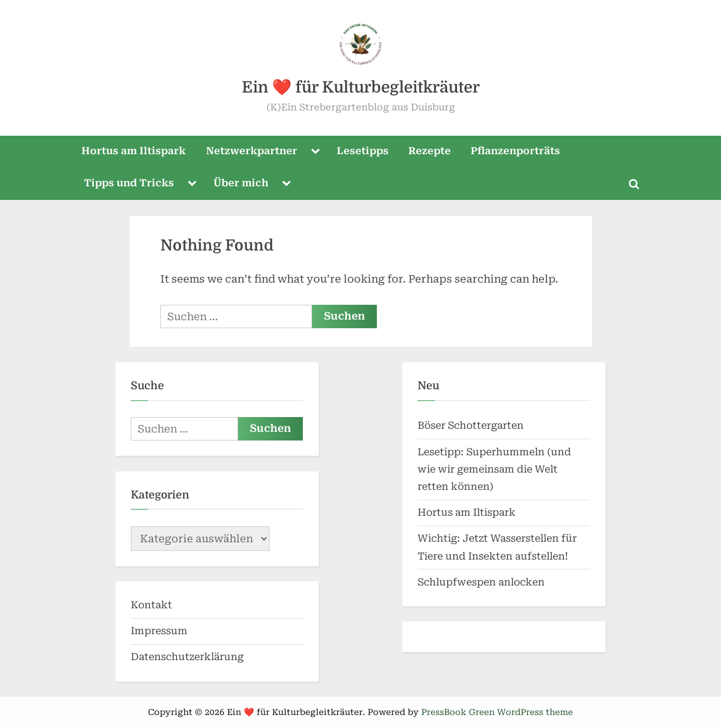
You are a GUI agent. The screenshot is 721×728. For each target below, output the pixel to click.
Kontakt (151, 605)
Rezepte (430, 151)
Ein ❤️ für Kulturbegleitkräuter (361, 87)
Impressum (159, 631)
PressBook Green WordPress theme (497, 712)
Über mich (241, 183)
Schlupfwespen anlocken (481, 582)
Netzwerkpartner (252, 151)
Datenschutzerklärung (187, 657)
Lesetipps (363, 151)
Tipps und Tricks (129, 183)
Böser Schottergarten (471, 425)
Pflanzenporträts (515, 151)
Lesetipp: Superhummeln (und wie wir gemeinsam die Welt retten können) (494, 469)
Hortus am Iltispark (134, 151)
